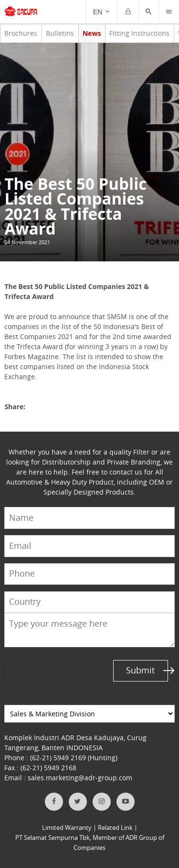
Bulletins (60, 33)
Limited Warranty (67, 828)
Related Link (115, 828)
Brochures (21, 33)
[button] (148, 12)
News (92, 33)
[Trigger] (169, 12)
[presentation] (41, 670)
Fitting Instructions (139, 33)
